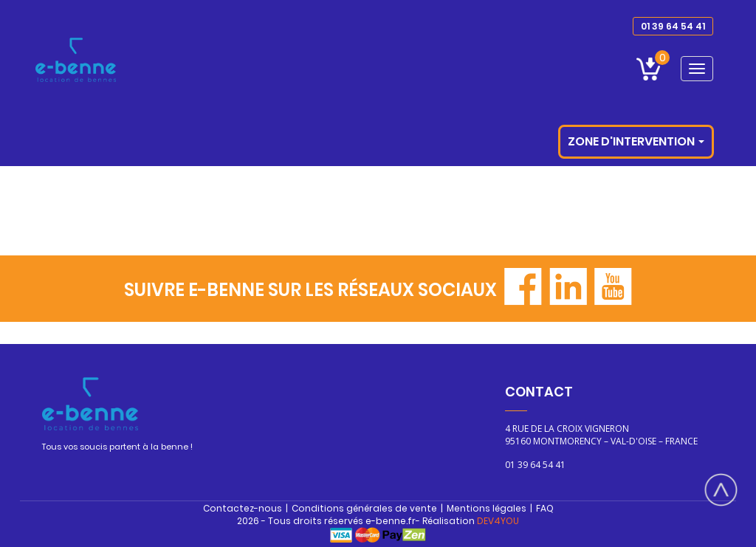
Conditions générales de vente (364, 508)
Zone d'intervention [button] (636, 141)
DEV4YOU (498, 521)
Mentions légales (487, 508)
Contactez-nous (243, 508)
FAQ (545, 508)
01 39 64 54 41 (673, 26)
